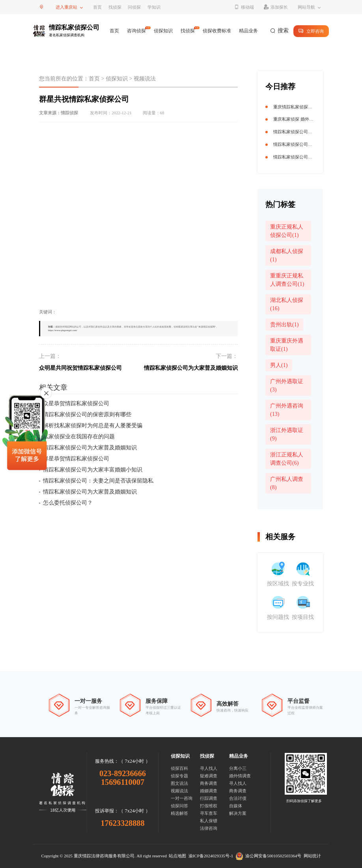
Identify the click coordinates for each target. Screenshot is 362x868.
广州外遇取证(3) (287, 386)
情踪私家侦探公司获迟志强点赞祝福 (308, 132)
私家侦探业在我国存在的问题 (79, 437)
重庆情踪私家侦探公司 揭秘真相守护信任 (313, 107)
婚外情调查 (240, 776)
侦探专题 (179, 776)
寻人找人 (209, 768)
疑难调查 (209, 776)
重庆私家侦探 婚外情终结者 (300, 119)
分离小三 (238, 768)
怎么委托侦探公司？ (68, 503)
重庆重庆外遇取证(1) (287, 345)
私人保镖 (209, 821)
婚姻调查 (209, 791)
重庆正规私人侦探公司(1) (287, 231)
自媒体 (236, 806)
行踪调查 (209, 798)
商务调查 (209, 783)
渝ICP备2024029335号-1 (211, 856)
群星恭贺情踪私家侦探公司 (76, 459)
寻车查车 (209, 813)
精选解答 (179, 813)
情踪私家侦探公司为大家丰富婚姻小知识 (93, 470)
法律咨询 (209, 828)
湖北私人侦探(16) (287, 304)
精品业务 (248, 31)
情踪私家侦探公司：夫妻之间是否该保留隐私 (98, 481)
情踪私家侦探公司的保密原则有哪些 (87, 414)
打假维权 (209, 806)
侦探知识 (163, 31)
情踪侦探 (69, 113)
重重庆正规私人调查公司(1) (287, 280)
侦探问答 (179, 806)
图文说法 (179, 783)
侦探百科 (179, 768)
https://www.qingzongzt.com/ (63, 330)
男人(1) (279, 365)
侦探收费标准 (217, 31)
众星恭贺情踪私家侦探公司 (76, 403)
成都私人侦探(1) (287, 255)
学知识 (154, 7)
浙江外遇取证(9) (287, 434)
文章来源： (59, 113)
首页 (97, 7)
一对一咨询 (182, 798)
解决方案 (238, 813)
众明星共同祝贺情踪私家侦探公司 (80, 368)
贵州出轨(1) (284, 325)
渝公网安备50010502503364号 (269, 856)
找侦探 (115, 7)
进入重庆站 (66, 7)
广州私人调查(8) (287, 483)
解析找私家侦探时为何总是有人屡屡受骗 (93, 426)
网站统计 (312, 856)
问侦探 (134, 7)
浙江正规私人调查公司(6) (287, 459)
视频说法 (145, 79)
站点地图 (177, 856)
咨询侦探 (136, 31)
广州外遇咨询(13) (287, 410)
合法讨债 (238, 798)
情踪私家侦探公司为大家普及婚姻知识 (191, 368)
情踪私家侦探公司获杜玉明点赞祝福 (308, 144)
